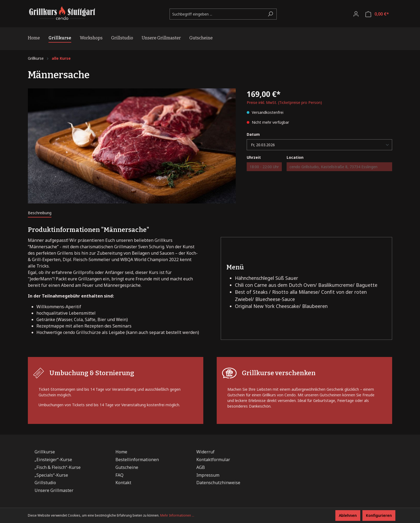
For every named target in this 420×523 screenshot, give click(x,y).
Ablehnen (348, 515)
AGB (201, 467)
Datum (253, 134)
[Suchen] (270, 14)
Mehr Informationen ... (177, 515)
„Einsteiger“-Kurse (53, 460)
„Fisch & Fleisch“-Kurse (58, 467)
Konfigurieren (379, 515)
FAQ (119, 475)
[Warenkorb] (377, 14)
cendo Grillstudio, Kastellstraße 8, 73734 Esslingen (333, 167)
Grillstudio (45, 483)
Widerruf (205, 452)
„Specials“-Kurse (51, 475)
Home (121, 452)
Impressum (208, 475)
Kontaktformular (213, 460)
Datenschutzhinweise (218, 483)
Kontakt (123, 483)
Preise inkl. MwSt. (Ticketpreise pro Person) (284, 102)
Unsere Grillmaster (54, 490)
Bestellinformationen (137, 460)
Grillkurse (45, 452)
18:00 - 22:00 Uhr (264, 167)
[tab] (40, 213)
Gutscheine (127, 467)
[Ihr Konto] (356, 14)
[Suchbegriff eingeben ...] (217, 14)
